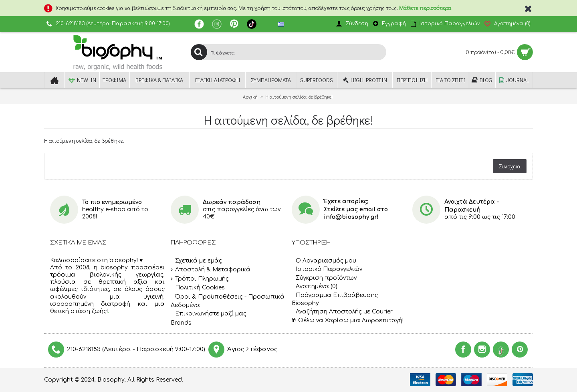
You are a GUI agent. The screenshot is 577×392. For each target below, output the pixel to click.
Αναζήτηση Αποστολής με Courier (342, 312)
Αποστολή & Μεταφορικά (211, 270)
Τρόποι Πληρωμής (200, 279)
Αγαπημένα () (315, 286)
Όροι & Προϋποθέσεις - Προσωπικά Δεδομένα (228, 301)
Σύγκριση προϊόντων (324, 278)
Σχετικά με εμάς (196, 261)
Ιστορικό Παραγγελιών (327, 269)
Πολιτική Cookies (198, 288)
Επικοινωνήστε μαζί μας (209, 314)
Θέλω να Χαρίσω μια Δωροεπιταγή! (348, 320)
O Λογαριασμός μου (324, 261)
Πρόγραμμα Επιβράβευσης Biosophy (335, 299)
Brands (181, 323)
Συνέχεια (510, 166)
